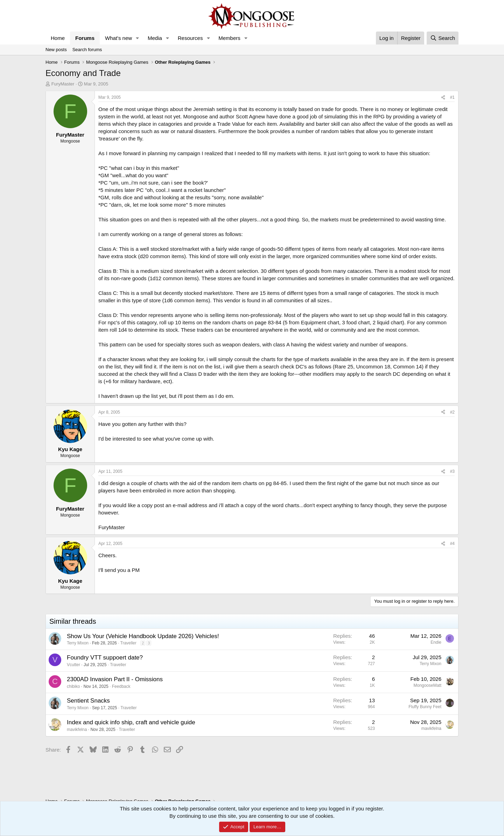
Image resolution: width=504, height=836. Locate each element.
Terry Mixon (78, 643)
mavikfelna (77, 730)
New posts (56, 50)
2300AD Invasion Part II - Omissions (115, 679)
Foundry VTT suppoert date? (105, 658)
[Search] (443, 38)
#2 (452, 412)
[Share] (443, 98)
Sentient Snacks (88, 701)
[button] (138, 38)
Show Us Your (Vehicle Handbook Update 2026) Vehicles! (143, 636)
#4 (452, 544)
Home (58, 38)
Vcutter (73, 665)
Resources (190, 38)
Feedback (121, 686)
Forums (85, 38)
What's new (118, 38)
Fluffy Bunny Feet (425, 707)
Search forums (87, 50)
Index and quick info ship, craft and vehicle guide (131, 722)
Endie (436, 642)
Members (229, 38)
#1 (452, 97)
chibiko (73, 686)
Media (155, 38)
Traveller (128, 643)
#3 (452, 471)
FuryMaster (63, 84)
